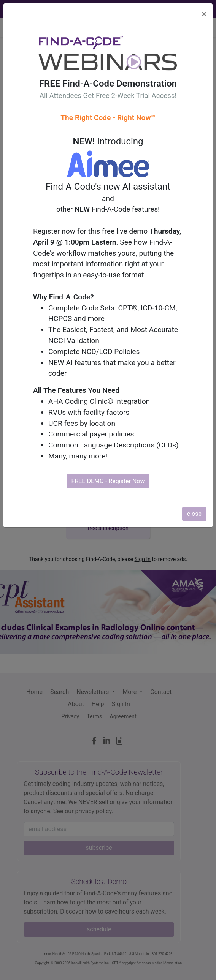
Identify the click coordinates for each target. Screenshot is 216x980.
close (194, 514)
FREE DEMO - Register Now (108, 481)
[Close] (204, 14)
